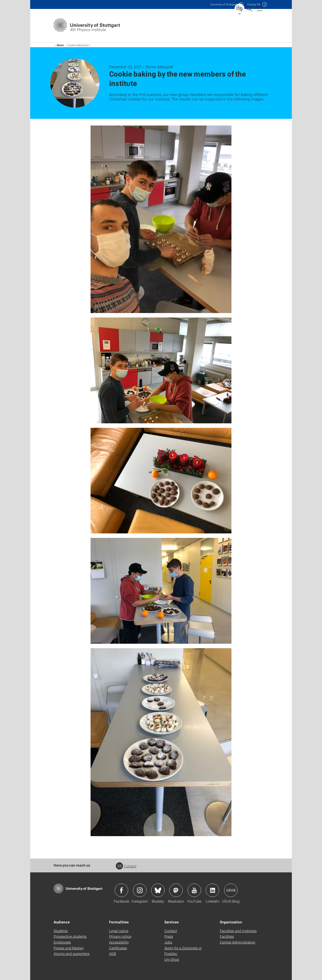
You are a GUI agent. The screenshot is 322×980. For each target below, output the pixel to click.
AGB (113, 953)
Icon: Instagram (140, 890)
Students (61, 931)
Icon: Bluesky (158, 890)
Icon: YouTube (194, 890)
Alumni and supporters (72, 953)
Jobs (168, 942)
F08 (254, 4)
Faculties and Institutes (238, 931)
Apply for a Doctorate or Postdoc (183, 951)
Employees (62, 942)
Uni (223, 4)
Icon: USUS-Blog (231, 890)
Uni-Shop (172, 959)
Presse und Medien (69, 948)
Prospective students (70, 936)
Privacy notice (120, 936)
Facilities (227, 936)
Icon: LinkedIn (212, 890)
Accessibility (119, 942)
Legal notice (119, 931)
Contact (126, 866)
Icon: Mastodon (176, 890)
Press (169, 936)
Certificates (118, 948)
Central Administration (238, 942)
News (60, 45)
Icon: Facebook (121, 890)
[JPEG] (161, 219)
